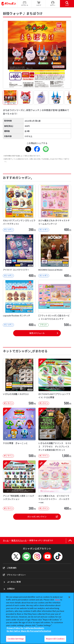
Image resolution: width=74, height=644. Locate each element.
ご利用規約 (10, 568)
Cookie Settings (16, 639)
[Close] (69, 597)
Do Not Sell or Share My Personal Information (29, 631)
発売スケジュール (37, 333)
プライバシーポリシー (14, 575)
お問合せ (11, 589)
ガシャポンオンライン (43, 517)
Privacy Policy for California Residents (25, 628)
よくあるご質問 (14, 582)
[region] (37, 618)
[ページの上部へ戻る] (70, 541)
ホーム (6, 540)
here (57, 600)
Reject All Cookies (55, 639)
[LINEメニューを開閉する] (26, 556)
